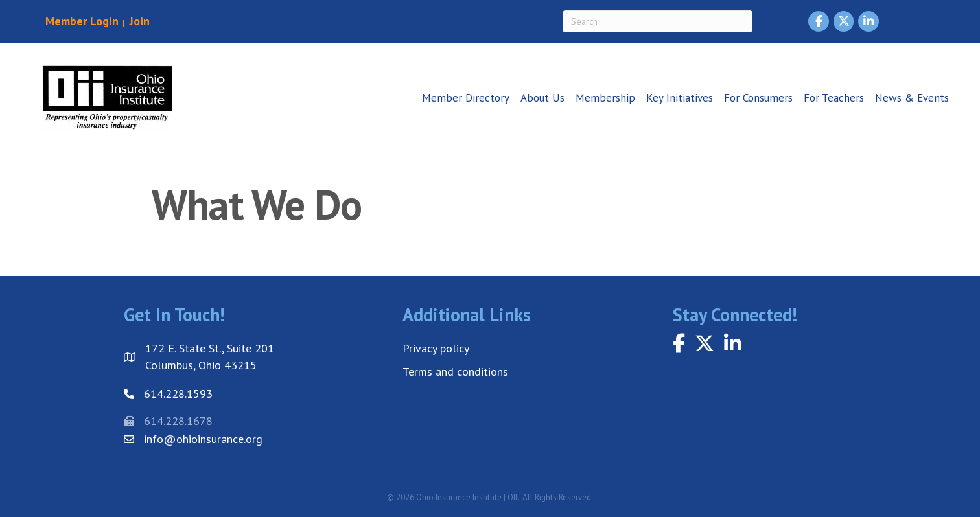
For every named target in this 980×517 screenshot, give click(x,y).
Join (138, 21)
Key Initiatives (680, 98)
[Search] (658, 21)
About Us (542, 98)
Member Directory (466, 98)
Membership (605, 98)
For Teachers (834, 98)
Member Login (82, 21)
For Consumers (758, 98)
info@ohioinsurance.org (203, 439)
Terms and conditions (455, 372)
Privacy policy (436, 348)
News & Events (912, 98)
